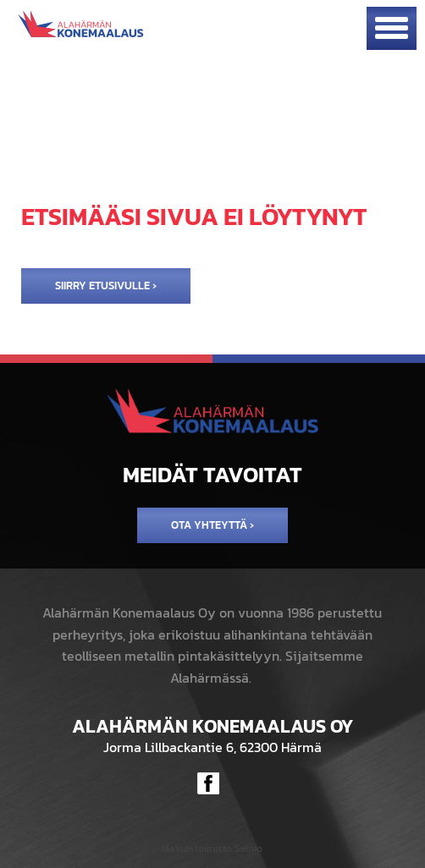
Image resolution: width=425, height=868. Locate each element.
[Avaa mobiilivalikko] (392, 28)
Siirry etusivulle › (106, 286)
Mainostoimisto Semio (212, 849)
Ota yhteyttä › (212, 525)
